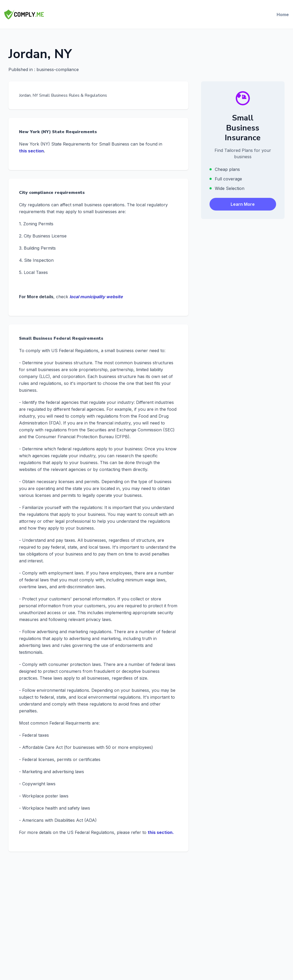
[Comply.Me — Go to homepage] (24, 14)
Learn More (243, 204)
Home (283, 15)
